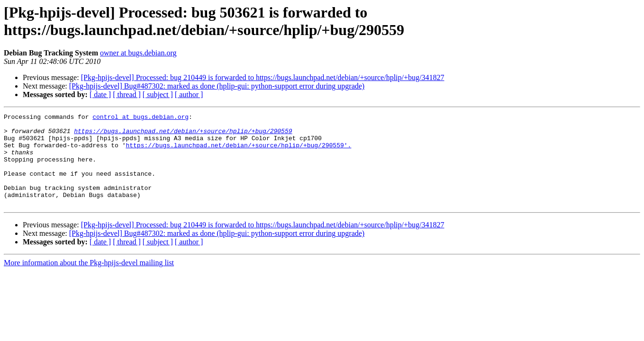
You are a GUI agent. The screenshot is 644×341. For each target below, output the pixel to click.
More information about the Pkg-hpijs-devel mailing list (89, 281)
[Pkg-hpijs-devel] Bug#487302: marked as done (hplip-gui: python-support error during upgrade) (217, 86)
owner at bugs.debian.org (138, 53)
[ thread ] (127, 94)
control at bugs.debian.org (141, 118)
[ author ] (189, 94)
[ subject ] (158, 94)
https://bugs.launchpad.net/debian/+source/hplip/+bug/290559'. (238, 152)
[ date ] (100, 94)
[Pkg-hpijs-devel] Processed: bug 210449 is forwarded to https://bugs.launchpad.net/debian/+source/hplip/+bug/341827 (263, 77)
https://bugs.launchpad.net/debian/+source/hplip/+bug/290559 (183, 135)
